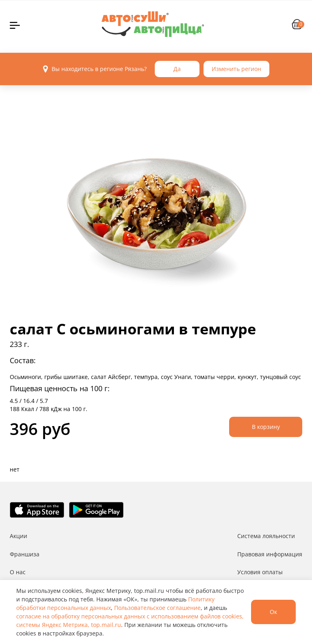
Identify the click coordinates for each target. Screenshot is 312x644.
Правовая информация (270, 554)
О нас (18, 572)
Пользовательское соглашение (157, 608)
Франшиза (25, 554)
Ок (273, 612)
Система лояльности (266, 536)
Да (177, 69)
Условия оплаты (260, 572)
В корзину (266, 427)
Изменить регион (236, 69)
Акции (18, 536)
